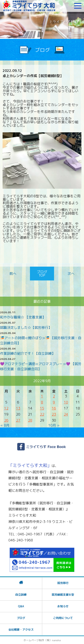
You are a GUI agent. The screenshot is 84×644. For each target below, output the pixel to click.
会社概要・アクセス (21, 630)
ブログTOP (42, 274)
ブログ (21, 618)
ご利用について (63, 618)
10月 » (54, 425)
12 (6, 408)
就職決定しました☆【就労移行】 (26, 328)
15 (42, 408)
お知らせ (63, 606)
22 (42, 414)
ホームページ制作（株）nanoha (42, 640)
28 (30, 420)
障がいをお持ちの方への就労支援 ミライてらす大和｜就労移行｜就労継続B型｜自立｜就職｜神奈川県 (29, 6)
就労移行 (63, 583)
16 (54, 408)
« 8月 (5, 425)
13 (18, 408)
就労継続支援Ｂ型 (63, 595)
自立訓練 (21, 595)
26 (6, 420)
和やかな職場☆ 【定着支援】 (23, 317)
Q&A (21, 606)
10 (66, 402)
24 (66, 414)
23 (54, 414)
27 (18, 420)
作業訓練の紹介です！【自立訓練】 (28, 353)
